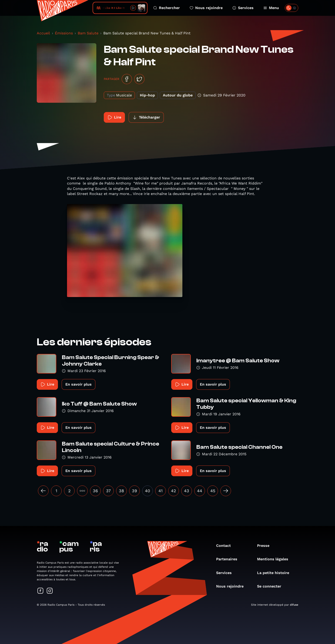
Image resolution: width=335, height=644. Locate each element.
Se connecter (271, 586)
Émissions (64, 33)
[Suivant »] (226, 491)
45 (213, 491)
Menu (271, 8)
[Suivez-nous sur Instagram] (50, 591)
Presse (266, 546)
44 (200, 491)
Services (243, 8)
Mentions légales (275, 559)
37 (108, 491)
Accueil (43, 33)
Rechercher (167, 8)
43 (187, 491)
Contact (226, 546)
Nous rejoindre (206, 8)
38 (121, 491)
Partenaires (229, 559)
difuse (294, 605)
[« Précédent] (43, 491)
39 (134, 491)
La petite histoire (275, 573)
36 (95, 491)
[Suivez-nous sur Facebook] (40, 591)
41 (161, 491)
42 (174, 491)
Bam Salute (88, 33)
